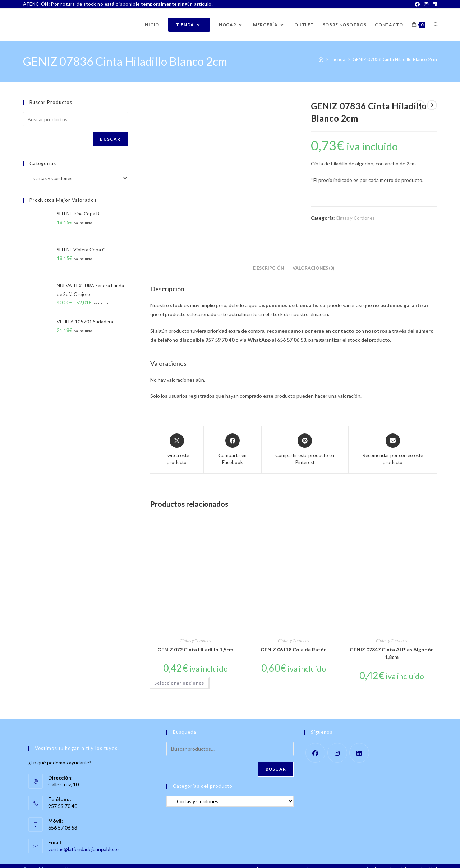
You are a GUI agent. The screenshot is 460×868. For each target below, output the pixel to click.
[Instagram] (426, 4)
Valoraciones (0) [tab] (313, 262)
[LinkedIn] (434, 4)
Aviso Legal (381, 862)
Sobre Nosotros (267, 862)
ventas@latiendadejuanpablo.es (84, 842)
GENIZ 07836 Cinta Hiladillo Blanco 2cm (395, 59)
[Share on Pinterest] (305, 443)
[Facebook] (417, 4)
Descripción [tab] (269, 262)
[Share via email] (393, 443)
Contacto (296, 862)
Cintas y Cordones (355, 218)
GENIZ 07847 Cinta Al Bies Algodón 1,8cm (392, 646)
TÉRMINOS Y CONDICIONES (337, 862)
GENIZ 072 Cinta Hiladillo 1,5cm (195, 643)
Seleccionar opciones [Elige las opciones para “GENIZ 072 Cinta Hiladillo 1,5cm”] (179, 676)
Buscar (110, 139)
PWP (77, 862)
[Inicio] (321, 59)
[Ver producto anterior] (420, 105)
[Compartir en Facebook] (233, 443)
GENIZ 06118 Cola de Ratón (294, 643)
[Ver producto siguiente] (432, 105)
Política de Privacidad (417, 862)
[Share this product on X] (177, 443)
